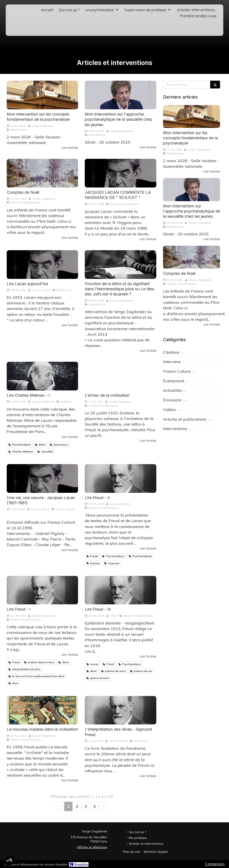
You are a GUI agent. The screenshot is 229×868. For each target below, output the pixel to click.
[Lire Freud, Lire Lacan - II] (120, 478)
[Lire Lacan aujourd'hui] (42, 265)
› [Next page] (103, 806)
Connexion (215, 864)
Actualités (172, 390)
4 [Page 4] (94, 806)
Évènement (174, 381)
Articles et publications (184, 419)
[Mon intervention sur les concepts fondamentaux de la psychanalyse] (42, 95)
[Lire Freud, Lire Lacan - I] (42, 590)
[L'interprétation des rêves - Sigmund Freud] (120, 710)
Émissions (172, 400)
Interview (172, 362)
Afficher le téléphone (92, 847)
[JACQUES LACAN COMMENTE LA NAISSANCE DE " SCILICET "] (120, 173)
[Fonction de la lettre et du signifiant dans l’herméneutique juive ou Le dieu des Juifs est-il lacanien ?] (120, 265)
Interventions (175, 429)
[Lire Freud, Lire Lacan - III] (120, 590)
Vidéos (169, 410)
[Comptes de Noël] (42, 173)
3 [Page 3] (86, 806)
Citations (171, 352)
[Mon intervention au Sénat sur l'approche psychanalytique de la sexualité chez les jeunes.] (120, 95)
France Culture (177, 371)
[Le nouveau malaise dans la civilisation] (42, 710)
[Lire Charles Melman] (42, 376)
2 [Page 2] (77, 806)
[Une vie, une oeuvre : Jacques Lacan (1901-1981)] (42, 478)
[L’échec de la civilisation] (120, 376)
